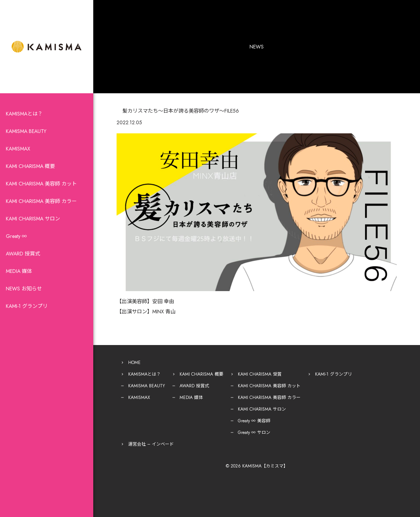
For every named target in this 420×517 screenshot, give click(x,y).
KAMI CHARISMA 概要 (30, 166)
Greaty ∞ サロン (254, 432)
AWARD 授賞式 (23, 254)
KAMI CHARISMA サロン (33, 219)
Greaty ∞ (16, 236)
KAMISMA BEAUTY (26, 131)
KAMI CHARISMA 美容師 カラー (41, 201)
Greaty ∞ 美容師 (254, 421)
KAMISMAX (18, 149)
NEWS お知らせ (24, 289)
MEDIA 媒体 (19, 271)
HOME (134, 363)
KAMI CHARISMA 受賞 (260, 374)
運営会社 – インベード (151, 444)
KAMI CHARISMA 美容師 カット (41, 184)
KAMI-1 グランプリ (27, 306)
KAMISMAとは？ (24, 114)
